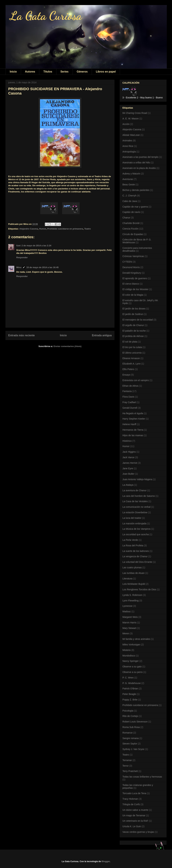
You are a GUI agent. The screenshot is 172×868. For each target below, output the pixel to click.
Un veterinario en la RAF (135, 821)
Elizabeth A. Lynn (132, 364)
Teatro (88, 229)
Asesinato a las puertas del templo (140, 157)
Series (64, 72)
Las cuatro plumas (132, 567)
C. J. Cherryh (129, 196)
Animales (127, 141)
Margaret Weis (130, 617)
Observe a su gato (132, 667)
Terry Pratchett (130, 771)
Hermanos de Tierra (133, 430)
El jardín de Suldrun (133, 314)
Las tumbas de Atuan (134, 573)
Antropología (129, 152)
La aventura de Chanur (134, 490)
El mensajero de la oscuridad (138, 320)
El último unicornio (132, 353)
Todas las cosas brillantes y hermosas (142, 777)
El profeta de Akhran (133, 336)
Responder (22, 257)
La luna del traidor (132, 518)
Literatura (127, 579)
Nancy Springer (131, 661)
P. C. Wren (128, 678)
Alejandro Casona (29, 229)
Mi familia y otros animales (136, 639)
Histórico (127, 441)
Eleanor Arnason (131, 358)
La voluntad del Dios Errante (137, 562)
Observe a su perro (133, 672)
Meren (126, 633)
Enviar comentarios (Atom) (68, 346)
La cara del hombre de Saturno (139, 496)
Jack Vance (128, 457)
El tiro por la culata (132, 347)
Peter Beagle (129, 694)
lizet (18, 246)
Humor (43, 229)
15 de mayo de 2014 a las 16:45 (42, 267)
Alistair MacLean (131, 135)
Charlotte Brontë (131, 223)
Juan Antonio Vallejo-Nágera (137, 479)
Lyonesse (127, 606)
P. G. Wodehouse (132, 683)
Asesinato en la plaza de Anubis (139, 168)
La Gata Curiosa (46, 16)
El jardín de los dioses (134, 309)
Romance (127, 733)
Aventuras (128, 179)
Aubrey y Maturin (131, 174)
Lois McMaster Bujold (134, 584)
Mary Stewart (129, 628)
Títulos (48, 72)
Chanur (126, 218)
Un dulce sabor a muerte (135, 810)
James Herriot (130, 463)
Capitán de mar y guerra (135, 207)
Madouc (127, 611)
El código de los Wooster (135, 289)
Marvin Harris (129, 623)
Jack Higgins (129, 452)
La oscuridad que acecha (136, 534)
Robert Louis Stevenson (135, 722)
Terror (126, 766)
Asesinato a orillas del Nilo (136, 163)
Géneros (82, 72)
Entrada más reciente (21, 335)
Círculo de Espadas (133, 234)
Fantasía (127, 391)
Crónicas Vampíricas (133, 256)
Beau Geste (129, 185)
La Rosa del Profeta (133, 545)
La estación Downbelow (135, 512)
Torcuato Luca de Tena (134, 793)
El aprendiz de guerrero (135, 278)
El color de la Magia (133, 295)
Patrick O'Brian (130, 689)
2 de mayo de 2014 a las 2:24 (36, 246)
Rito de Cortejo (130, 716)
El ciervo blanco (131, 284)
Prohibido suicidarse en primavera (65, 229)
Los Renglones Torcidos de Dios (139, 589)
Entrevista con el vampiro (136, 380)
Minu (19, 267)
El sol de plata (130, 342)
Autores (30, 72)
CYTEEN (127, 262)
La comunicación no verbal (136, 507)
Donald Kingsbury (132, 273)
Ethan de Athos (130, 386)
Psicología (128, 711)
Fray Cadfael (129, 402)
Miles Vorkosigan (131, 645)
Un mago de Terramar (134, 815)
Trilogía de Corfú (131, 804)
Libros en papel (106, 72)
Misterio (127, 650)
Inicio (13, 72)
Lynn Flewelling (131, 601)
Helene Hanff (129, 424)
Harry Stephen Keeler (134, 419)
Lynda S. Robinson (132, 595)
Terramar (127, 760)
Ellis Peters (128, 369)
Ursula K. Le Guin (132, 826)
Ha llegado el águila (133, 413)
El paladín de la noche (134, 331)
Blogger (106, 861)
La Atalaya (128, 485)
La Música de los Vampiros (136, 529)
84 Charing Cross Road (135, 113)
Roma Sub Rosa (131, 727)
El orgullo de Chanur (133, 325)
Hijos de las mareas (133, 435)
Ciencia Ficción (130, 229)
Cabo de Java (130, 201)
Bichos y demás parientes (136, 190)
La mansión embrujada (134, 523)
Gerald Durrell (130, 408)
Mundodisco (129, 656)
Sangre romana (131, 738)
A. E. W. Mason (131, 119)
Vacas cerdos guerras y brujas (138, 832)
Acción (126, 124)
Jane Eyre (128, 468)
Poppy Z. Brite (130, 700)
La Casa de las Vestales (135, 501)
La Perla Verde (130, 540)
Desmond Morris (131, 267)
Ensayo (126, 375)
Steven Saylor (130, 744)
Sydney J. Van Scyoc (133, 749)
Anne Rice (128, 146)
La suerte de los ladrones (136, 551)
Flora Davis (128, 397)
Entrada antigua (102, 335)
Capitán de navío (131, 212)
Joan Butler (128, 474)
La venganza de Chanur (135, 556)
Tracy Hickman (130, 799)
